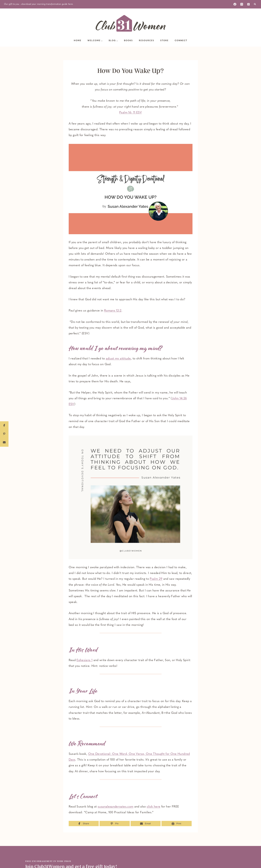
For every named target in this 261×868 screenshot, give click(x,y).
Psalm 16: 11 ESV (130, 113)
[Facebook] (235, 4)
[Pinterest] (248, 4)
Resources (147, 41)
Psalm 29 (156, 579)
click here (154, 807)
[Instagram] (242, 4)
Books (128, 41)
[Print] (177, 824)
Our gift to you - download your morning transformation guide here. (39, 4)
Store (164, 41)
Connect (181, 41)
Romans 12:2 (113, 311)
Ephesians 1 (84, 660)
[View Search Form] (255, 4)
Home (78, 41)
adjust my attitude (118, 359)
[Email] (146, 824)
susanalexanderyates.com (115, 807)
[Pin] (115, 824)
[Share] (84, 824)
